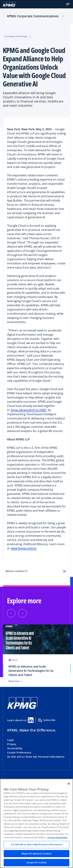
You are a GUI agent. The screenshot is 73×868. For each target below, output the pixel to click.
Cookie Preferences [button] (19, 752)
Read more (15, 681)
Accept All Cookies (36, 862)
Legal (10, 740)
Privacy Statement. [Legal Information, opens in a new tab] (58, 837)
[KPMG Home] (22, 708)
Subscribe (47, 720)
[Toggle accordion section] (63, 16)
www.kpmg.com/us (24, 548)
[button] (68, 4)
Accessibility (15, 748)
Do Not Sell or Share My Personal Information (36, 757)
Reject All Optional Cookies (36, 854)
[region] (36, 823)
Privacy (12, 744)
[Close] (69, 784)
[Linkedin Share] (31, 720)
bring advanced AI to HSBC (29, 410)
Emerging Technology (18, 36)
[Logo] (9, 4)
